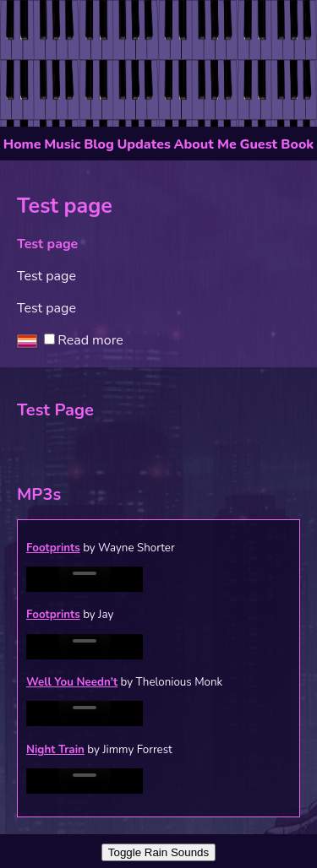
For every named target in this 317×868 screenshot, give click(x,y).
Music (62, 144)
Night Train (55, 750)
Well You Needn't (72, 682)
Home (22, 144)
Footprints (53, 548)
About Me (205, 144)
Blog (99, 144)
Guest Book (277, 144)
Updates (143, 144)
